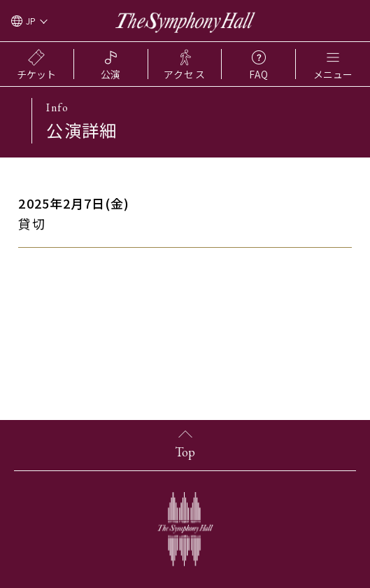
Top (185, 452)
